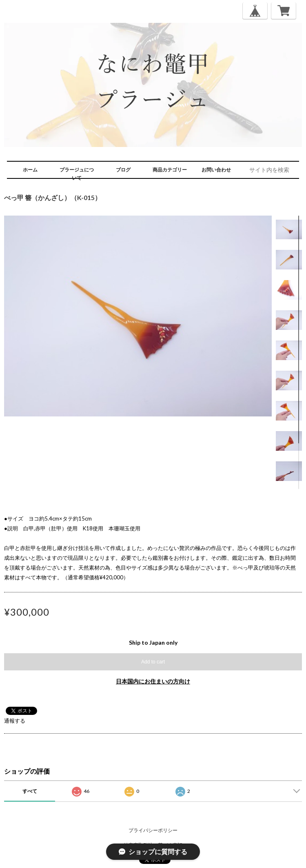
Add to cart (153, 662)
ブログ (123, 170)
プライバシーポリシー (153, 830)
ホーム (30, 170)
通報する (15, 721)
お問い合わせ (216, 170)
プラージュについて (77, 174)
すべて (30, 791)
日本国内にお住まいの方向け (153, 681)
